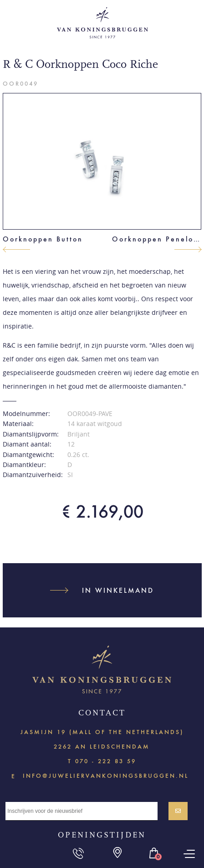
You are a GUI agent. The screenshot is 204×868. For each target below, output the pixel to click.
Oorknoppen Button (43, 239)
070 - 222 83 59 (106, 761)
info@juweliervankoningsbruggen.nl (106, 775)
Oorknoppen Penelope (157, 239)
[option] (102, 161)
